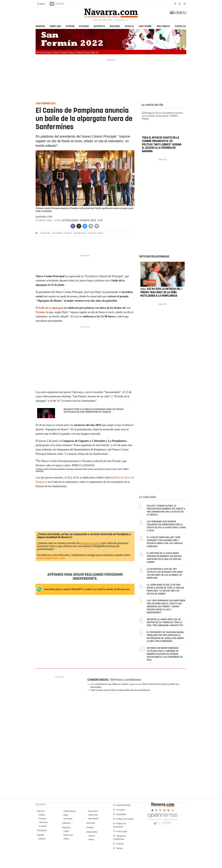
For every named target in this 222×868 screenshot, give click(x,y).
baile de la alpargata (51, 308)
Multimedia (163, 26)
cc (173, 810)
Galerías (92, 836)
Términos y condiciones (125, 680)
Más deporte (94, 819)
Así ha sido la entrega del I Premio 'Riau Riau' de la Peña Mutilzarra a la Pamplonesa (161, 292)
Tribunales (43, 822)
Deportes (99, 26)
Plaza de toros (95, 233)
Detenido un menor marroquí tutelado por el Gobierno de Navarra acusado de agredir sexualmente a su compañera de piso (165, 654)
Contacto (121, 810)
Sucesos (42, 819)
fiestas (68, 233)
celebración (80, 233)
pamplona (45, 233)
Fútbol (66, 831)
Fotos (71, 52)
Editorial (42, 839)
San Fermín (145, 26)
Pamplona (55, 26)
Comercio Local (90, 543)
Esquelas (180, 26)
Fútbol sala (93, 815)
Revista (129, 26)
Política (42, 815)
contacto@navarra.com (51, 558)
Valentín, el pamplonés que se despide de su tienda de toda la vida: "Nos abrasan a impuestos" (165, 622)
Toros (57, 52)
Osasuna (84, 26)
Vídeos (79, 52)
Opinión (70, 26)
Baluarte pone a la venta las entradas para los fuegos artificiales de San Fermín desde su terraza (94, 411)
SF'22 (39, 52)
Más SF (95, 52)
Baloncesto (68, 835)
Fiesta (64, 52)
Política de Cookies (125, 819)
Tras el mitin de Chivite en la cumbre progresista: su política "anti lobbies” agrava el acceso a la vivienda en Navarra (162, 145)
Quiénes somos (123, 805)
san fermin (57, 233)
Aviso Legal (122, 831)
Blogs (66, 815)
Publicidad (121, 814)
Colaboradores (70, 811)
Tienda (119, 848)
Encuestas (68, 819)
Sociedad (43, 826)
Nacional (115, 26)
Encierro (48, 52)
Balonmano (93, 811)
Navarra (40, 26)
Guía (87, 52)
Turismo (120, 844)
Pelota (66, 839)
